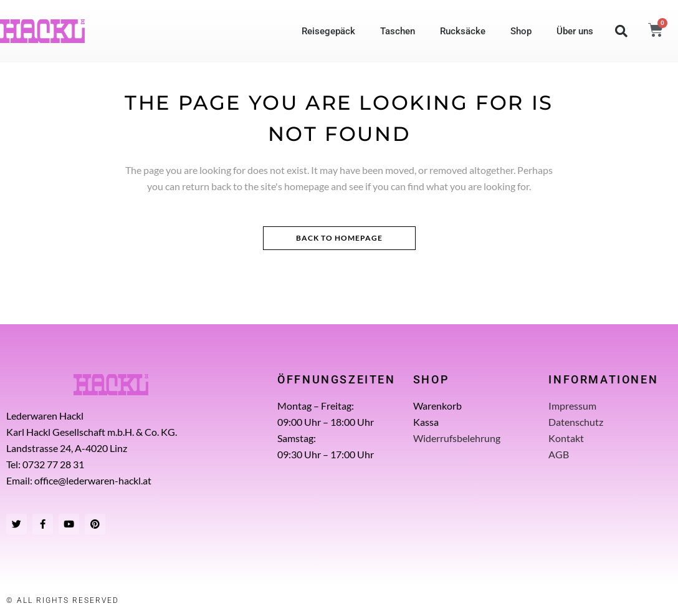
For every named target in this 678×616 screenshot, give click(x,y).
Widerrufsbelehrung (457, 438)
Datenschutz (576, 422)
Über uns (575, 31)
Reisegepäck (328, 31)
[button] (621, 31)
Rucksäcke (463, 31)
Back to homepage (339, 238)
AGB (559, 454)
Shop (521, 31)
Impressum (572, 406)
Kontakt (566, 438)
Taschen (398, 31)
